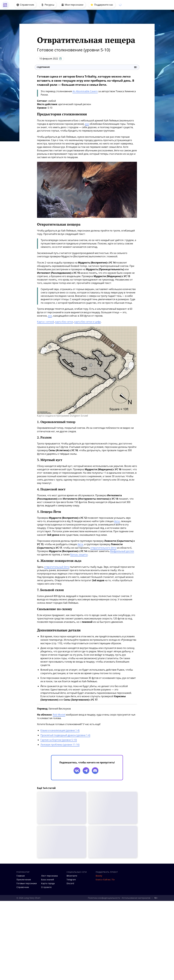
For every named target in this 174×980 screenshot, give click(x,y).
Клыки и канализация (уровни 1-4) (60, 730)
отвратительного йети (103, 548)
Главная (21, 876)
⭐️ (102, 5)
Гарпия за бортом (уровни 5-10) (59, 740)
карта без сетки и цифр (88, 322)
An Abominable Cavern (85, 91)
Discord (70, 883)
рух (87, 124)
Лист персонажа (49, 876)
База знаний (48, 880)
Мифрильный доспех (122, 551)
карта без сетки (64, 322)
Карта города (48, 883)
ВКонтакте (72, 876)
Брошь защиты (79, 555)
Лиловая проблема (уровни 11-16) (60, 745)
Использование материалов (136, 898)
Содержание (87, 67)
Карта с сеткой (45, 322)
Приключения (24, 880)
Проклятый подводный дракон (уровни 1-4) (65, 735)
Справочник (23, 887)
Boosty (99, 876)
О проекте (46, 887)
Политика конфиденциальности (104, 898)
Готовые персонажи (27, 883)
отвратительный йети (57, 567)
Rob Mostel (59, 715)
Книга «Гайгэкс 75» (105, 880)
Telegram (71, 880)
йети (117, 521)
